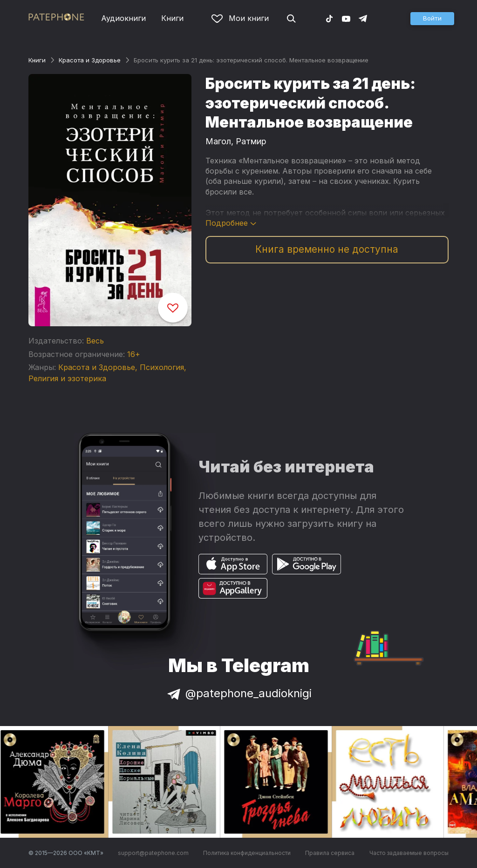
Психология (162, 367)
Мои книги (240, 18)
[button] (432, 19)
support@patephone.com (153, 853)
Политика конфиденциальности (247, 853)
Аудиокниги (123, 18)
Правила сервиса (330, 853)
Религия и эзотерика (67, 378)
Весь (95, 341)
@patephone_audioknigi (238, 693)
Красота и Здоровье (90, 60)
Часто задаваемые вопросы (409, 853)
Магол (218, 141)
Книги (172, 18)
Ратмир (251, 141)
